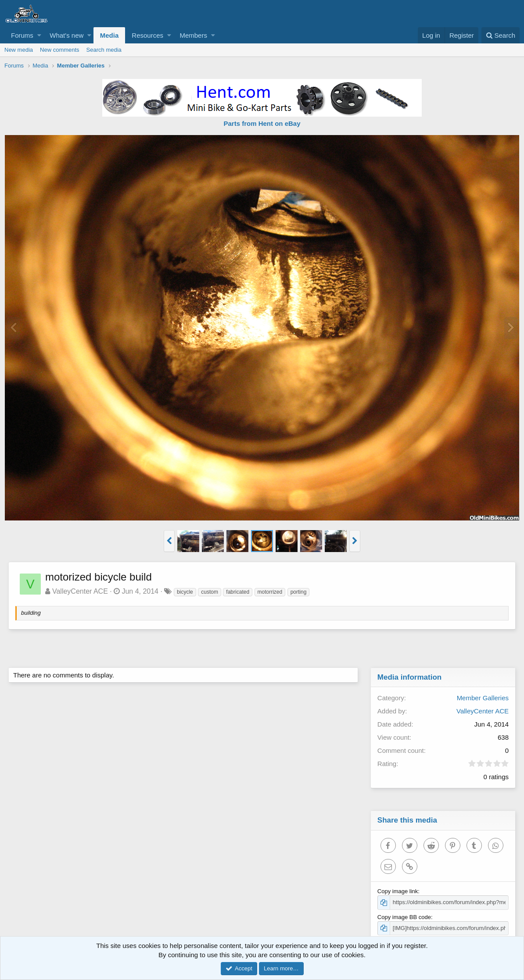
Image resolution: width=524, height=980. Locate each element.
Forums (22, 35)
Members (193, 35)
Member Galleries (482, 698)
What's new (66, 35)
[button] (39, 35)
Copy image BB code (405, 917)
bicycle (185, 592)
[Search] (501, 35)
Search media (104, 50)
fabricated (238, 592)
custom (210, 592)
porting (299, 592)
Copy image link (398, 891)
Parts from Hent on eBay (262, 123)
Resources (147, 35)
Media (109, 35)
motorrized (271, 592)
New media (19, 50)
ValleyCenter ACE (81, 591)
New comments (60, 50)
